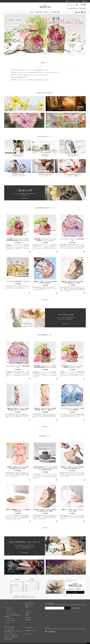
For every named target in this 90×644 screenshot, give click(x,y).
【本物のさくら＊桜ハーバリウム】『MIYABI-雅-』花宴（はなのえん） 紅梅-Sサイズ (18, 408)
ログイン (78, 1)
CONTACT (46, 12)
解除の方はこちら (76, 606)
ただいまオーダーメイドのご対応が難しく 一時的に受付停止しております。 (33, 80)
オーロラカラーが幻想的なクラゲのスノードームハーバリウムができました (33, 75)
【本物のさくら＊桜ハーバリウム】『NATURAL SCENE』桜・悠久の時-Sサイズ (72, 466)
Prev (6, 35)
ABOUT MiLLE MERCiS (9, 625)
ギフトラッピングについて (10, 631)
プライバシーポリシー (29, 629)
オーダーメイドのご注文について (11, 633)
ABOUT (32, 12)
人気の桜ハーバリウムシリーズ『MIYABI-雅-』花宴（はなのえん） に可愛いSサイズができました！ (38, 72)
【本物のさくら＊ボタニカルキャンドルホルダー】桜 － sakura (72, 509)
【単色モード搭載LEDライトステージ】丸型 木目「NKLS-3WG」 (18, 509)
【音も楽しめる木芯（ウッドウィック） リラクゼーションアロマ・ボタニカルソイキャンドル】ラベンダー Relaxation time (45, 467)
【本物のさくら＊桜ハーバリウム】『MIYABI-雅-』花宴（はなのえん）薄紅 (72, 282)
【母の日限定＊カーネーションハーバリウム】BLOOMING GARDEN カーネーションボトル (18, 240)
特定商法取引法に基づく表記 (31, 627)
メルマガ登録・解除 (55, 12)
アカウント (69, 1)
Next (84, 35)
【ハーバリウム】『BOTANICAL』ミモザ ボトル (18, 281)
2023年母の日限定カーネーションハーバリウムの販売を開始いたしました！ (33, 70)
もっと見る (45, 299)
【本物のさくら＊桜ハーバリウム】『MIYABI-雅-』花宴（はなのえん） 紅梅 (18, 466)
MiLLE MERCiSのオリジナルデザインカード (14, 629)
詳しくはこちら (25, 198)
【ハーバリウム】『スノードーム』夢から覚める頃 (72, 240)
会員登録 (86, 1)
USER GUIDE (39, 12)
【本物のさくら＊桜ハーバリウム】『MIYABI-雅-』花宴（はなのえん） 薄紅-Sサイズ (45, 408)
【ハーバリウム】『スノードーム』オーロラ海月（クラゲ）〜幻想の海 (72, 408)
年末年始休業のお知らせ (22, 77)
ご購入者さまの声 (8, 637)
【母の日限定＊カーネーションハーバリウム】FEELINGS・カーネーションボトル (45, 240)
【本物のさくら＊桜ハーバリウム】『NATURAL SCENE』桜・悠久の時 (45, 282)
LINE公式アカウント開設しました (11, 635)
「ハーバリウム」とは (9, 627)
